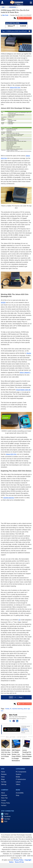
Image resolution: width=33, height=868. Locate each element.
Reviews (4, 774)
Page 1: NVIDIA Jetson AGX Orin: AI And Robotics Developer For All (17, 31)
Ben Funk (13, 715)
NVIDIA (3, 303)
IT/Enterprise (12, 7)
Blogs (3, 779)
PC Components (21, 772)
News (3, 777)
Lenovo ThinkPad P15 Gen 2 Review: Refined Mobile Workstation (27, 754)
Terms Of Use (19, 862)
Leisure (18, 782)
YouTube (7, 819)
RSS (6, 821)
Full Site (4, 782)
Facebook (7, 816)
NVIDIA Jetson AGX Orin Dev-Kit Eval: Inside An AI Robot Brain (6, 754)
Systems (19, 774)
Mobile (18, 777)
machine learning (9, 498)
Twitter (6, 814)
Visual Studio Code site (23, 390)
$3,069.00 (23, 26)
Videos (18, 784)
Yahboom (10, 26)
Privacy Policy (6, 803)
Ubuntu (29, 353)
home (3, 7)
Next (21, 697)
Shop (17, 795)
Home (3, 772)
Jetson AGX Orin (15, 88)
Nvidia (7, 709)
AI (19, 620)
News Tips (4, 798)
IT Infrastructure (21, 779)
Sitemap (4, 784)
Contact (4, 800)
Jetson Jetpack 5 (25, 373)
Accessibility (20, 793)
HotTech (4, 805)
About (3, 793)
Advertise (4, 795)
